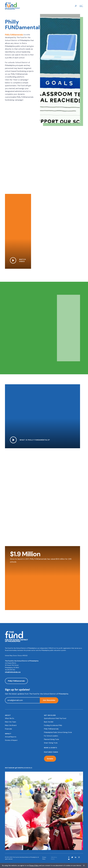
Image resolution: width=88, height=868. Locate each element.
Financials (8, 729)
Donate (50, 759)
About (8, 715)
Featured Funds (51, 752)
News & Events (51, 748)
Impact (8, 734)
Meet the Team (11, 722)
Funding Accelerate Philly (53, 725)
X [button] (84, 866)
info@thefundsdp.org (13, 672)
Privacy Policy (44, 858)
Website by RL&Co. (54, 858)
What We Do (10, 718)
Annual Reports (11, 737)
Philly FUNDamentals (14, 35)
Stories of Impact (11, 740)
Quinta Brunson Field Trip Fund (55, 718)
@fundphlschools (24, 768)
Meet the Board (11, 725)
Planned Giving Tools (51, 739)
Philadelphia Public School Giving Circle (58, 732)
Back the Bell (49, 722)
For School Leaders (51, 736)
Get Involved (50, 715)
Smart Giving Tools (51, 743)
